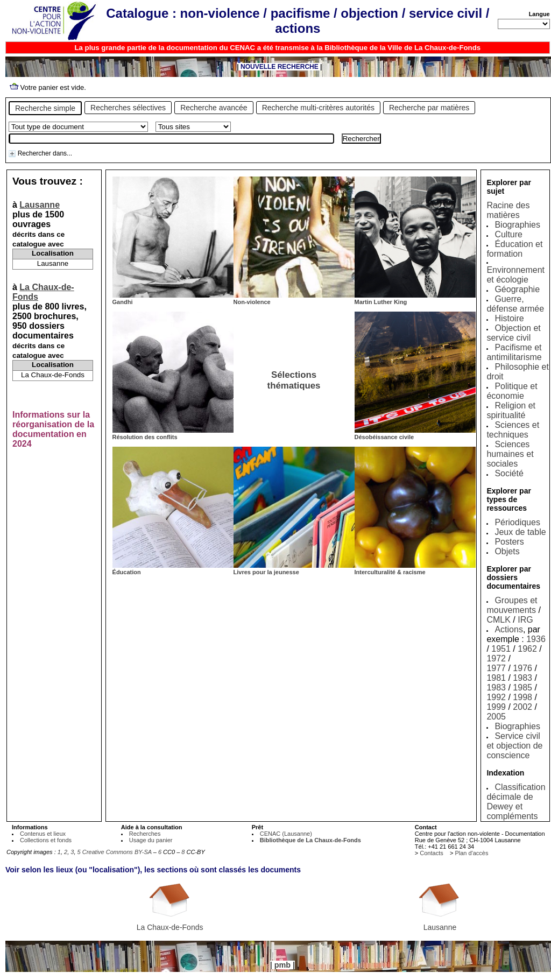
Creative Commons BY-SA (117, 852)
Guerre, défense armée (515, 304)
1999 (496, 707)
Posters (509, 542)
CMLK (498, 620)
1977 (496, 668)
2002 (522, 707)
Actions (508, 629)
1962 (527, 649)
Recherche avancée (214, 108)
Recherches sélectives (128, 108)
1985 (522, 688)
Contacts (431, 853)
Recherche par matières (429, 108)
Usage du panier (151, 840)
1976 (522, 668)
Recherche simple (45, 108)
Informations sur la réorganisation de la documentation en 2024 (53, 429)
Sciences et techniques (513, 430)
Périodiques (517, 522)
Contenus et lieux (43, 834)
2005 (496, 717)
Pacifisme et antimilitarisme (514, 352)
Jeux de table (520, 532)
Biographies (517, 225)
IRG (525, 620)
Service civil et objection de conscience (514, 746)
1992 (496, 697)
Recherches (145, 834)
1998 (522, 697)
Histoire (509, 318)
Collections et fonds (46, 840)
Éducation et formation (514, 249)
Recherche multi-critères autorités (318, 108)
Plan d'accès (471, 853)
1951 (501, 649)
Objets (507, 551)
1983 (522, 678)
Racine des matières (508, 210)
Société (509, 473)
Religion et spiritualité (511, 410)
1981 (496, 678)
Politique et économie (512, 391)
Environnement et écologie (515, 275)
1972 (496, 658)
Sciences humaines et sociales (510, 454)
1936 (536, 639)
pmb (282, 965)
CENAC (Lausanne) (286, 834)
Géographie (517, 289)
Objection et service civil (513, 333)
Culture (508, 234)
